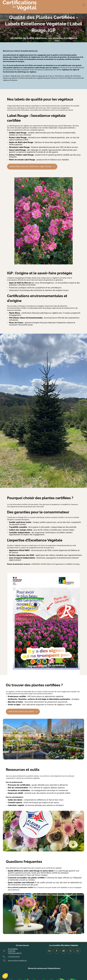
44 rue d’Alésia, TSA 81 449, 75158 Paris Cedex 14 (15, 951)
